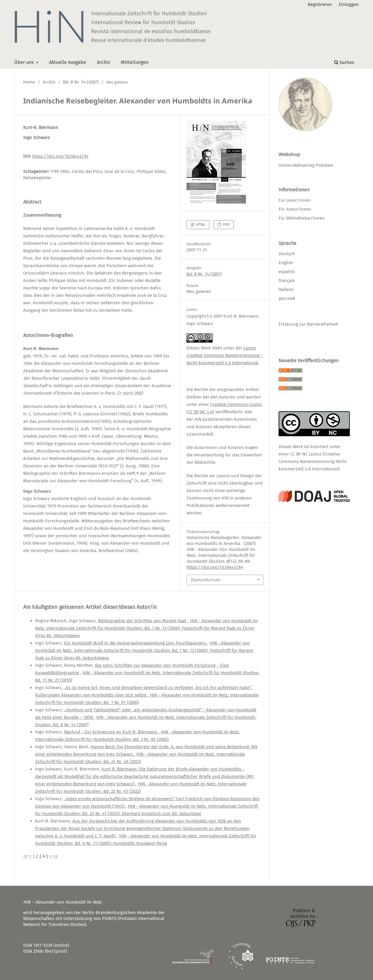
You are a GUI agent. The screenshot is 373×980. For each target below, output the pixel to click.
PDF (226, 224)
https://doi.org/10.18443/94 (60, 156)
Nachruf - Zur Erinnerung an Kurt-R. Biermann (111, 732)
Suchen (344, 62)
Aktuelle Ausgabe (68, 62)
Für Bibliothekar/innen (302, 218)
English (286, 263)
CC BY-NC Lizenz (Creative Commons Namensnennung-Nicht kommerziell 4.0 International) (313, 461)
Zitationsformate (206, 580)
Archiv (103, 62)
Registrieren (320, 4)
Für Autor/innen (295, 209)
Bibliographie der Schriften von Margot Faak (143, 621)
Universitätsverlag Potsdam (306, 165)
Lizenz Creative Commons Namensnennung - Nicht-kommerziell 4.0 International (225, 355)
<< (26, 856)
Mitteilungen (135, 62)
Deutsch (287, 254)
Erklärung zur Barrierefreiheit (308, 324)
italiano (286, 289)
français (287, 281)
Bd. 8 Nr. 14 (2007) (81, 82)
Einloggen (349, 4)
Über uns (25, 62)
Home (29, 82)
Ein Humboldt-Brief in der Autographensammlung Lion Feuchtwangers (136, 643)
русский (287, 298)
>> (56, 856)
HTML (200, 224)
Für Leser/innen (295, 200)
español (287, 272)
